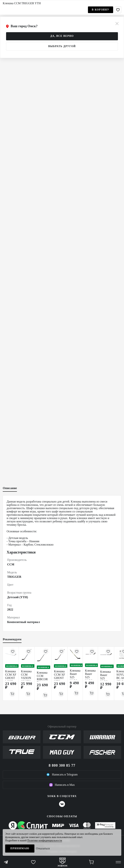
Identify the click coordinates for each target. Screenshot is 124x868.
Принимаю (20, 848)
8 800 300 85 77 (62, 765)
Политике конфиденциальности (45, 841)
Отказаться (43, 848)
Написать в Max (62, 785)
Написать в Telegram (62, 775)
